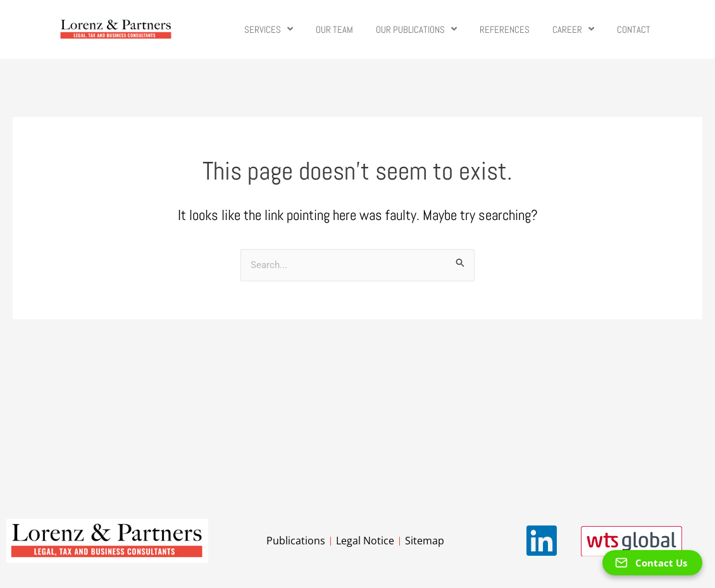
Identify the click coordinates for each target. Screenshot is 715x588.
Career (573, 29)
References (505, 30)
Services (269, 29)
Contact (634, 30)
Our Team (334, 30)
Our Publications (416, 29)
